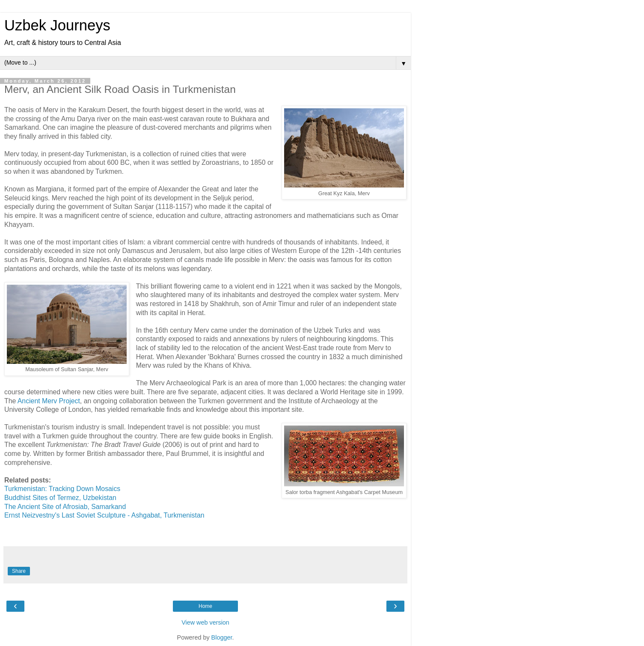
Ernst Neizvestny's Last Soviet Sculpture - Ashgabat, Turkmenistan (104, 515)
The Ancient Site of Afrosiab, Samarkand (65, 507)
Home (205, 606)
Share (19, 571)
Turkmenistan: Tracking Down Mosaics (62, 489)
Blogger (222, 637)
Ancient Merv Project (48, 401)
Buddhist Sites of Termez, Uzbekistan (60, 498)
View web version (205, 622)
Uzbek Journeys (57, 25)
